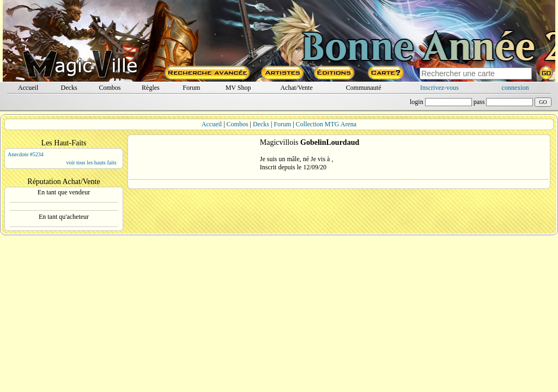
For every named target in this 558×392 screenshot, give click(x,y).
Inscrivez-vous (439, 88)
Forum (191, 88)
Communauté (364, 88)
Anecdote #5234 (26, 154)
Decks (69, 88)
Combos (110, 88)
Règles (151, 88)
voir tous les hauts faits (91, 163)
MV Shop (238, 88)
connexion (515, 88)
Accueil (28, 88)
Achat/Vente (296, 88)
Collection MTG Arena (326, 124)
